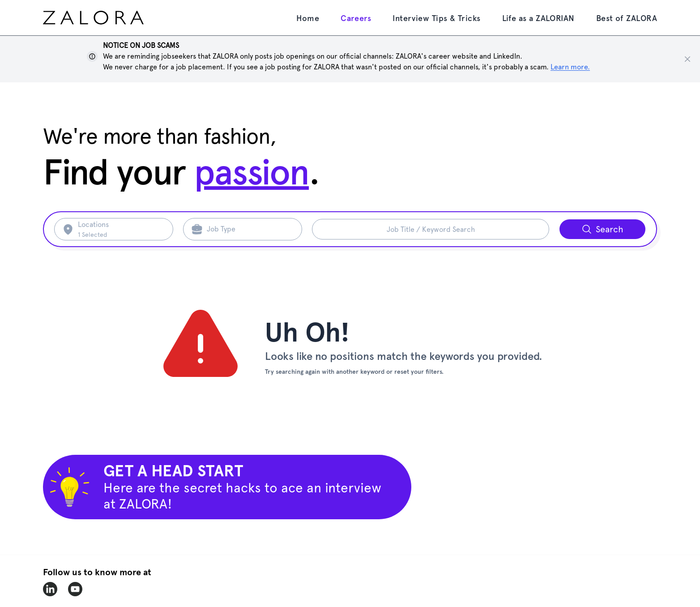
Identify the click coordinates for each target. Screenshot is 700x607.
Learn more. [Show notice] (570, 67)
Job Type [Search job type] (221, 229)
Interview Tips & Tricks (436, 18)
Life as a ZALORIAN (538, 18)
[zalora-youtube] (75, 589)
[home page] (110, 18)
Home (308, 18)
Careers (356, 18)
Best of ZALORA (627, 18)
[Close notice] (687, 59)
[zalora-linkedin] (50, 589)
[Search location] (120, 229)
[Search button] (602, 229)
